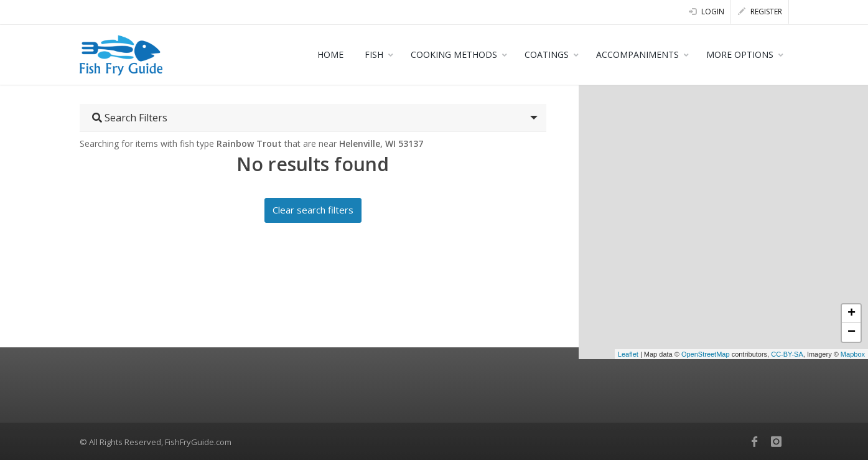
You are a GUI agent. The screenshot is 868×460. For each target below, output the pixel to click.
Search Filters (130, 118)
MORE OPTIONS (740, 54)
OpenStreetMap (706, 354)
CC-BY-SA (787, 354)
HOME (330, 54)
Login (707, 12)
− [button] (852, 332)
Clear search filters (313, 210)
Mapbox (853, 354)
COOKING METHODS (454, 54)
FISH (374, 54)
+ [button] (852, 314)
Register (760, 12)
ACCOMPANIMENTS (637, 54)
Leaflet (628, 354)
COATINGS (547, 54)
